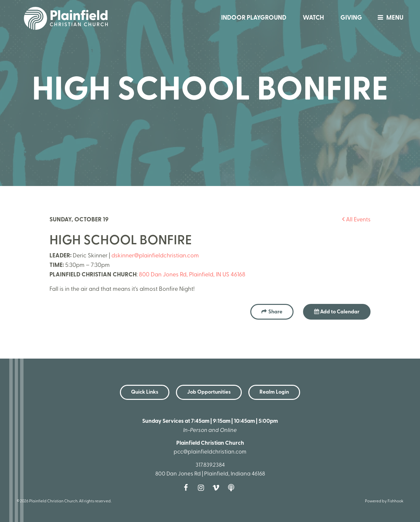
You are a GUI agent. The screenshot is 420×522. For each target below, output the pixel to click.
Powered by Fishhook (384, 501)
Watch (313, 18)
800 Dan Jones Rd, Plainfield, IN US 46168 (192, 275)
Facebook (187, 488)
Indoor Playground (254, 18)
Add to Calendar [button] (337, 312)
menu (389, 18)
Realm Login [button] (274, 392)
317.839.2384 (210, 465)
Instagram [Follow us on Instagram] (202, 488)
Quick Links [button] (145, 392)
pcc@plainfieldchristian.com (210, 452)
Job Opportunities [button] (209, 392)
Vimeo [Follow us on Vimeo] (218, 488)
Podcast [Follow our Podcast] (233, 488)
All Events (356, 220)
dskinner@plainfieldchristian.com (155, 256)
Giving (351, 18)
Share (275, 312)
